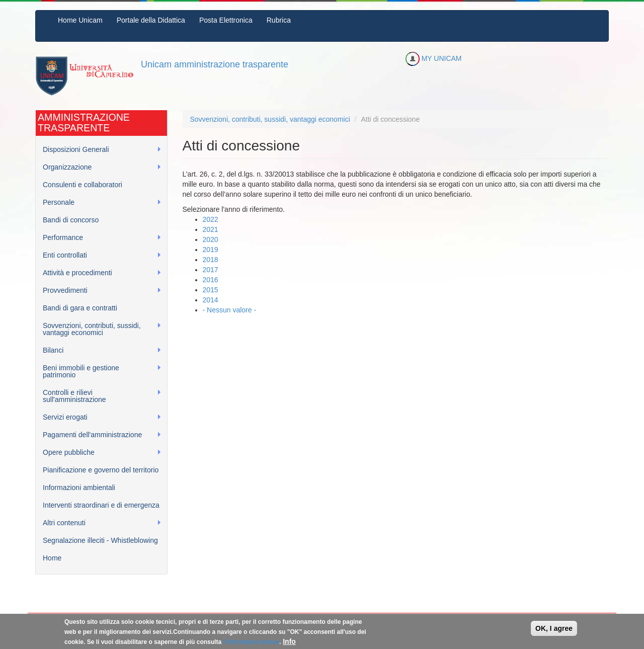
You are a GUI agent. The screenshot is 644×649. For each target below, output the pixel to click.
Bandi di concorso (71, 220)
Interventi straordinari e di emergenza (101, 505)
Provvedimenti (99, 291)
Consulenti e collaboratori (83, 185)
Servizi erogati (99, 417)
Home (52, 558)
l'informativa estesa (251, 644)
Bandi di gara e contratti (80, 308)
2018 (211, 260)
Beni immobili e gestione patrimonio (99, 371)
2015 (211, 290)
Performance (99, 238)
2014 (211, 300)
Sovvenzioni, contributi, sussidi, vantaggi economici (99, 329)
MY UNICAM (434, 58)
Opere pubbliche (99, 453)
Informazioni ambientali (79, 488)
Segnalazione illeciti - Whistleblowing (100, 540)
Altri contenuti (99, 523)
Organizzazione (99, 167)
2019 (211, 250)
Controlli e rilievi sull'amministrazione (99, 396)
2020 (211, 239)
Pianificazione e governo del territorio (101, 470)
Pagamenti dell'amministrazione (99, 435)
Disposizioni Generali (99, 150)
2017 (211, 270)
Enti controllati (99, 255)
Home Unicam (80, 20)
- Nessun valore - (230, 310)
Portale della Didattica (151, 20)
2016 (211, 280)
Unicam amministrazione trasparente (215, 64)
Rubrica (279, 20)
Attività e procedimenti (99, 273)
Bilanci (99, 350)
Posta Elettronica (226, 20)
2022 (211, 219)
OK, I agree (554, 631)
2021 (211, 229)
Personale (99, 202)
